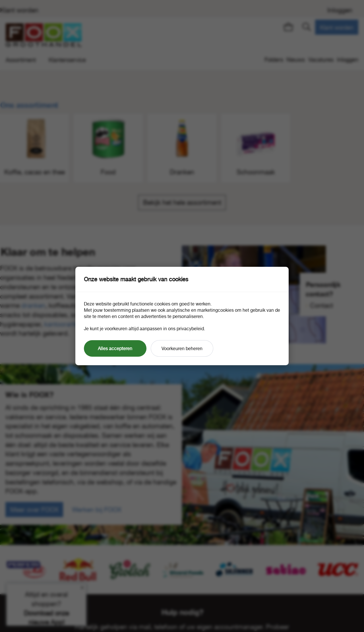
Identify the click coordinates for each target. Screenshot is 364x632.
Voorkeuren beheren (182, 348)
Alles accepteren (115, 348)
